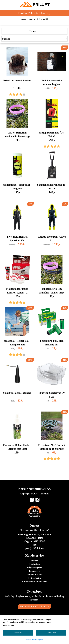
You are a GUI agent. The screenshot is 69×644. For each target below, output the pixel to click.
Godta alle (51, 633)
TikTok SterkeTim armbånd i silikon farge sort (17, 136)
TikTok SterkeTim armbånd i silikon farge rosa (52, 293)
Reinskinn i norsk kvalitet (17, 81)
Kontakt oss (34, 564)
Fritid (45, 19)
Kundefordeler (34, 575)
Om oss (34, 560)
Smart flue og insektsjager (17, 393)
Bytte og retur (34, 578)
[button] (34, 512)
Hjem (23, 19)
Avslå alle (18, 633)
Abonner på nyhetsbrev (34, 606)
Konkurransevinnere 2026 (35, 582)
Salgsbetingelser (34, 567)
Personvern (34, 571)
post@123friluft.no (34, 548)
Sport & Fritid (33, 19)
